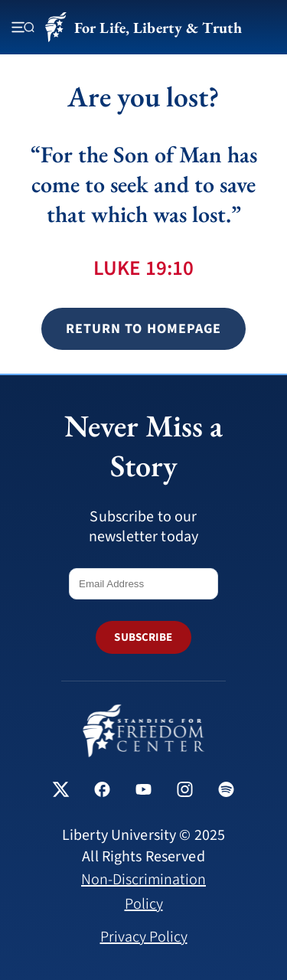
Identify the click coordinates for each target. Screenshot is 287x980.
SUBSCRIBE (143, 637)
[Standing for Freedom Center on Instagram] (185, 791)
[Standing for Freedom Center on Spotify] (226, 791)
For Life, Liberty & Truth (143, 27)
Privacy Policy (144, 937)
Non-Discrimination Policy (143, 892)
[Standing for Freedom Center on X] (61, 791)
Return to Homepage (143, 329)
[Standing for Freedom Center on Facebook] (102, 791)
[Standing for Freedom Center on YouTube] (143, 791)
